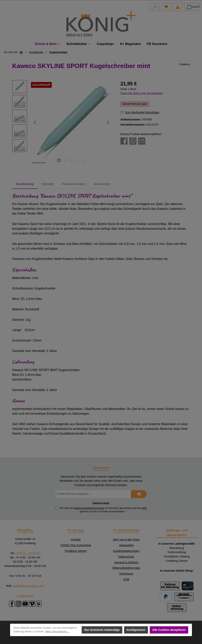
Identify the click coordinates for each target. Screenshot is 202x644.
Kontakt (76, 539)
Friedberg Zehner (76, 551)
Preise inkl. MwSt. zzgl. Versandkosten (142, 93)
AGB (144, 508)
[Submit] (139, 494)
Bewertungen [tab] (102, 184)
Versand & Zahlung (126, 562)
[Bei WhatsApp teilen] (133, 141)
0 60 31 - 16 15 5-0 (28, 553)
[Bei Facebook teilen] (124, 141)
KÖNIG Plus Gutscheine (76, 545)
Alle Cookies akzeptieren (169, 630)
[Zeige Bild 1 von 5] (59, 160)
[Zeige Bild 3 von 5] (72, 160)
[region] (62, 122)
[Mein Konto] (178, 7)
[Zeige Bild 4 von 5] (78, 160)
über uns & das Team (126, 539)
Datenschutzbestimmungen (89, 508)
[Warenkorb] (192, 7)
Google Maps (25, 596)
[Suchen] (155, 7)
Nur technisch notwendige (102, 630)
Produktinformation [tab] (74, 184)
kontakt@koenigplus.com (29, 586)
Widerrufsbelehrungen (126, 568)
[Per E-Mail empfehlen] (142, 141)
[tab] (25, 184)
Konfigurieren (136, 630)
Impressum (126, 574)
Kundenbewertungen (126, 551)
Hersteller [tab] (48, 184)
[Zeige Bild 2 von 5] (65, 160)
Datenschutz (126, 557)
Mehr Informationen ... (58, 632)
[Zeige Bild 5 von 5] (84, 160)
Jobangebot (126, 545)
